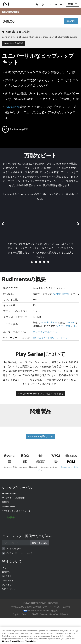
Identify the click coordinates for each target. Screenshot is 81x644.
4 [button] (44, 262)
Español (54, 614)
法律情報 (37, 607)
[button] (3, 235)
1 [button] (32, 262)
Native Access (8, 507)
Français (44, 614)
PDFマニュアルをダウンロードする (50, 338)
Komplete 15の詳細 (13, 43)
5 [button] (48, 262)
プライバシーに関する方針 (56, 607)
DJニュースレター (13, 549)
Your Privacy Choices (36, 610)
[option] (40, 232)
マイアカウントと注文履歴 (13, 498)
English (16, 614)
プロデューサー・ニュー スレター (20, 553)
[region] (40, 635)
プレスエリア (8, 585)
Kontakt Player (61, 294)
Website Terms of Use (11, 641)
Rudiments (10, 12)
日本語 (35, 614)
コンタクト (7, 576)
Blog (4, 567)
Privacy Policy (31, 641)
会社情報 (6, 572)
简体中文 (64, 614)
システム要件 (63, 326)
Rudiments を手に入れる (41, 436)
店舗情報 (6, 502)
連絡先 (54, 610)
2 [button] (36, 262)
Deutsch (26, 614)
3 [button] (40, 262)
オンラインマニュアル (45, 332)
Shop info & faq (9, 493)
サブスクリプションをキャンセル (16, 511)
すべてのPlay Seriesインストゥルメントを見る (41, 394)
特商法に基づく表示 (21, 607)
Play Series (12, 107)
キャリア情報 (8, 580)
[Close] (77, 631)
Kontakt (70, 322)
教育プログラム (9, 589)
